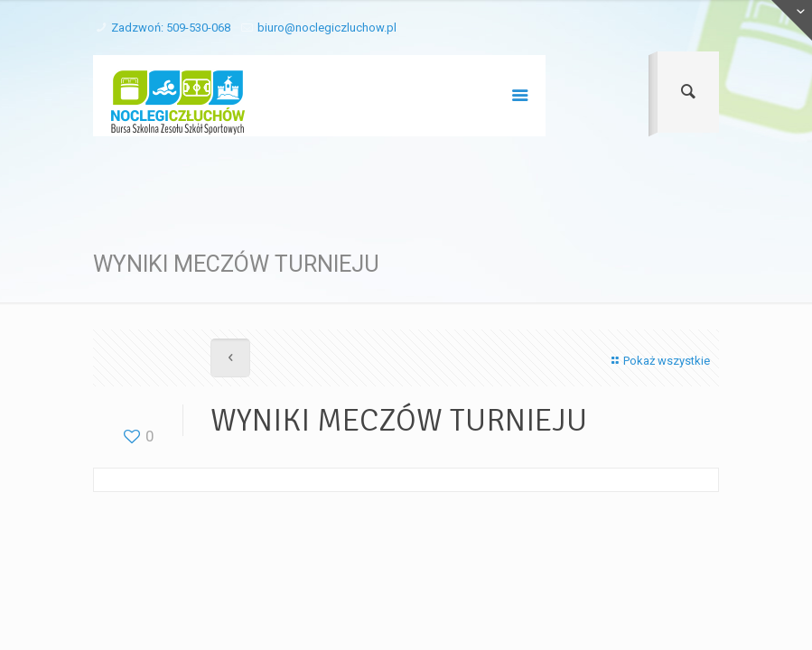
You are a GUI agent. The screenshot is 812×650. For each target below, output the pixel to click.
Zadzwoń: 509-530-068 (171, 28)
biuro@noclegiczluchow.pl (327, 28)
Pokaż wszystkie (658, 361)
